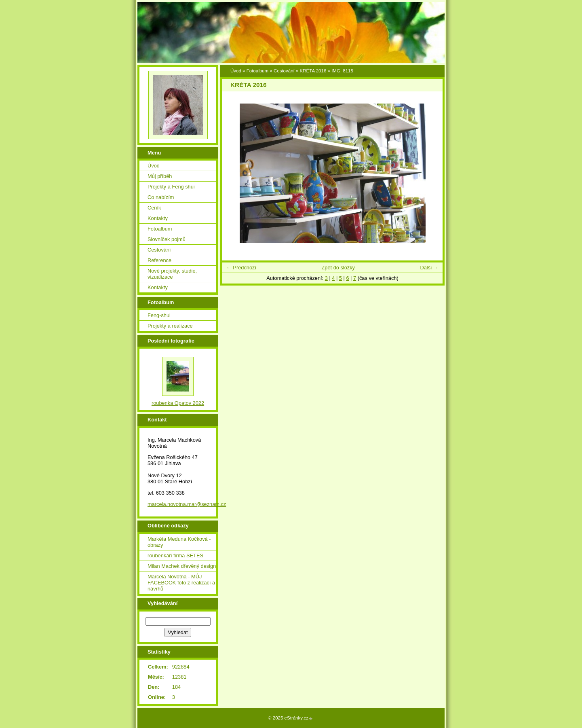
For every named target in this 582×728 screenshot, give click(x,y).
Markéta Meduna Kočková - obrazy (179, 542)
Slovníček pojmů (167, 239)
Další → (429, 268)
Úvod (236, 71)
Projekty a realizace (170, 326)
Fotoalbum (257, 71)
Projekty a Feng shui (171, 187)
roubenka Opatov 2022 (178, 403)
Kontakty (158, 218)
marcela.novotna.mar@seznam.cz (187, 504)
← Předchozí (241, 268)
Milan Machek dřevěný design (182, 566)
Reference (159, 260)
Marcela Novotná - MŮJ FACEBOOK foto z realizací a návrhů (181, 583)
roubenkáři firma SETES (175, 556)
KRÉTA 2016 (313, 71)
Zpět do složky (338, 268)
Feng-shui (159, 315)
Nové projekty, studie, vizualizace (172, 274)
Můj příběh (160, 176)
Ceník (154, 208)
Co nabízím (161, 197)
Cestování (284, 71)
